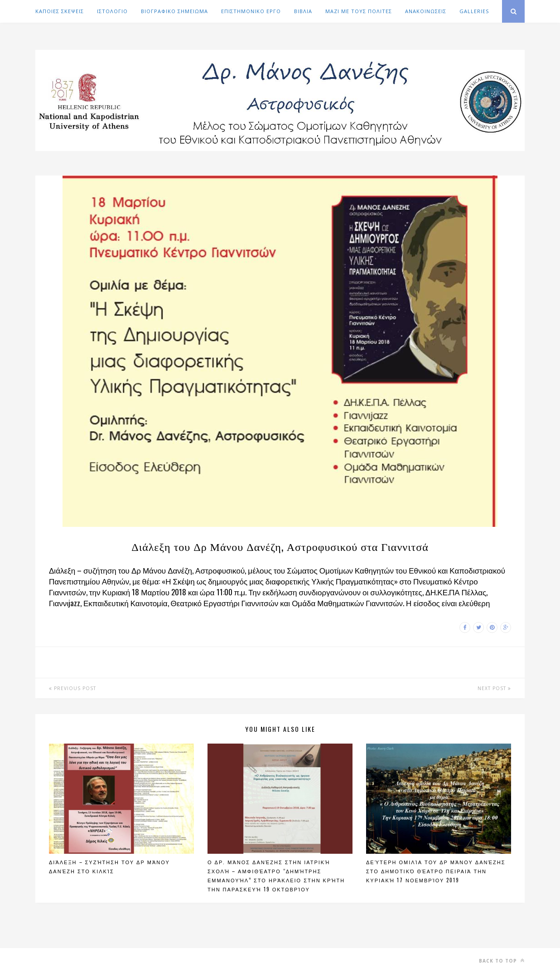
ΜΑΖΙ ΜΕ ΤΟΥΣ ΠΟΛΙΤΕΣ (359, 11)
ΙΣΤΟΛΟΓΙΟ (112, 11)
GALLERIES (474, 11)
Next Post (494, 688)
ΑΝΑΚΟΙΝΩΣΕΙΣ (426, 11)
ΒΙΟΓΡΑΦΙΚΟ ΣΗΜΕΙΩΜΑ (174, 11)
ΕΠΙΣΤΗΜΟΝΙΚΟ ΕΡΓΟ (251, 11)
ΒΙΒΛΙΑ (303, 11)
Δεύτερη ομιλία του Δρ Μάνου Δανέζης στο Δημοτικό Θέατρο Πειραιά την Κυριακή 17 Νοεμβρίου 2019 (436, 871)
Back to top (502, 961)
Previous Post (72, 688)
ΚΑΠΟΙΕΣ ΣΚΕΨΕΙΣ (60, 11)
